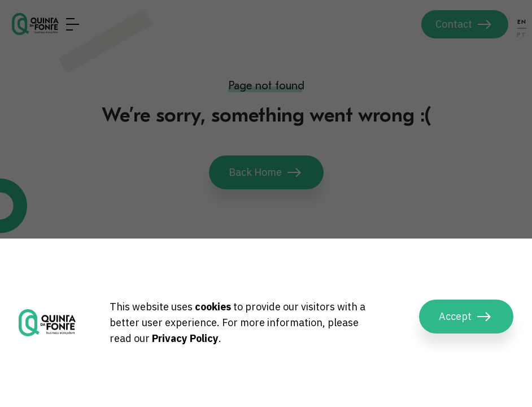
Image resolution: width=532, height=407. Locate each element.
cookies (213, 307)
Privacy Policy (185, 338)
